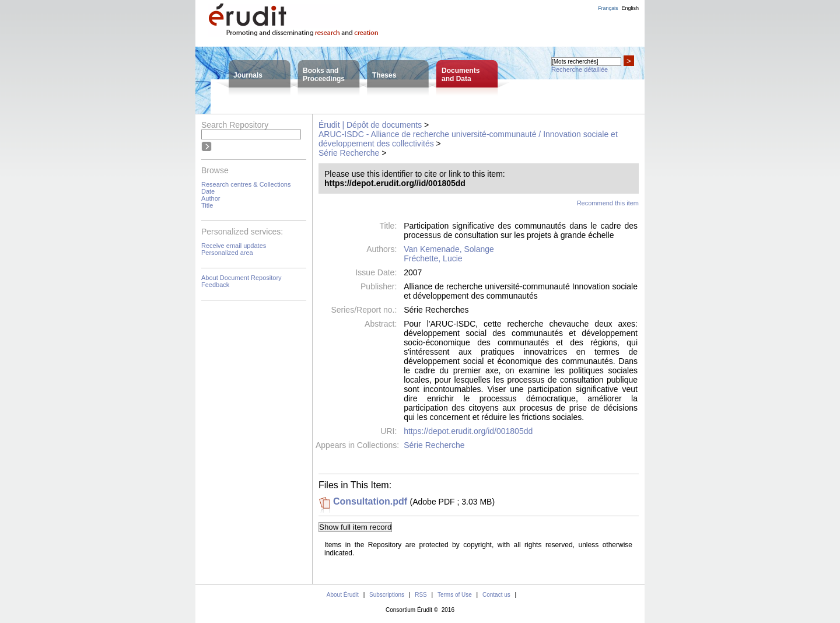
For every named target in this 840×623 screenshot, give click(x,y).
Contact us (496, 595)
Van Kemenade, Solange (449, 249)
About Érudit (343, 595)
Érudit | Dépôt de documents (370, 125)
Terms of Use (455, 595)
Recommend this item (608, 203)
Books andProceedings (324, 75)
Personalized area (227, 253)
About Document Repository (242, 278)
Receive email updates (234, 246)
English (630, 8)
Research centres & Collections (246, 184)
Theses (384, 75)
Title (207, 205)
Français (608, 8)
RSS (421, 595)
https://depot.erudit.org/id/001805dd (468, 431)
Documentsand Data (461, 75)
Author (211, 198)
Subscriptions (387, 595)
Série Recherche (349, 153)
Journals (248, 75)
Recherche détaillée (580, 69)
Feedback (215, 285)
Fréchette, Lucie (433, 258)
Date (208, 191)
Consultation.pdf (370, 501)
